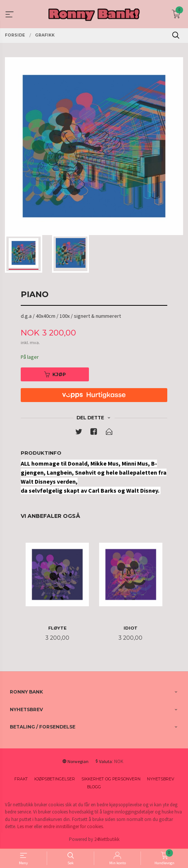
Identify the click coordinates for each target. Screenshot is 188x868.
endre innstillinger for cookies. (74, 826)
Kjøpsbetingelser (55, 779)
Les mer (25, 826)
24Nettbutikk (107, 839)
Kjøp (55, 374)
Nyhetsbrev (160, 779)
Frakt (21, 779)
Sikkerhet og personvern (111, 779)
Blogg (94, 787)
